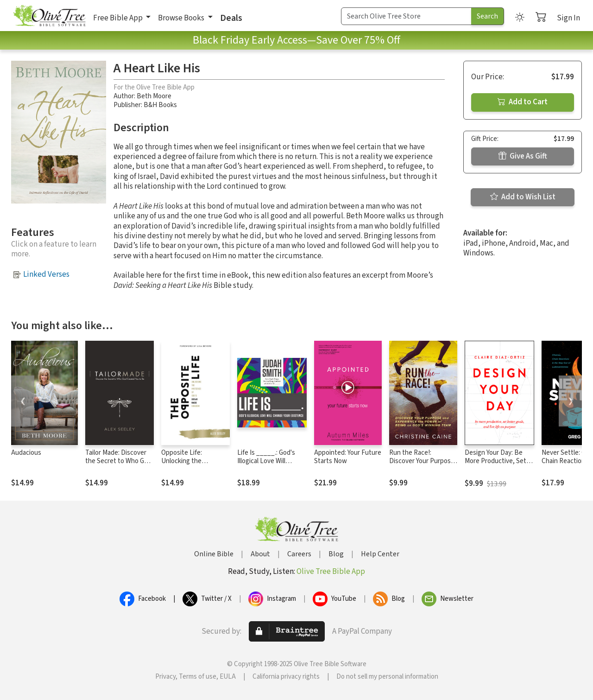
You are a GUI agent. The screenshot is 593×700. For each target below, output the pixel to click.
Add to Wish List (523, 197)
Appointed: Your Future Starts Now (348, 457)
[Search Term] (406, 16)
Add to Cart (523, 102)
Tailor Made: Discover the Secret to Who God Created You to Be (118, 461)
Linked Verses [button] (46, 274)
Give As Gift (523, 156)
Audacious (26, 453)
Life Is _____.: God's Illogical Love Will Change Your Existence (270, 461)
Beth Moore (154, 96)
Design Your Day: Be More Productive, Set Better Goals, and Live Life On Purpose (497, 466)
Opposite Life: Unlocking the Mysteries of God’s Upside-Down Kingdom (195, 466)
